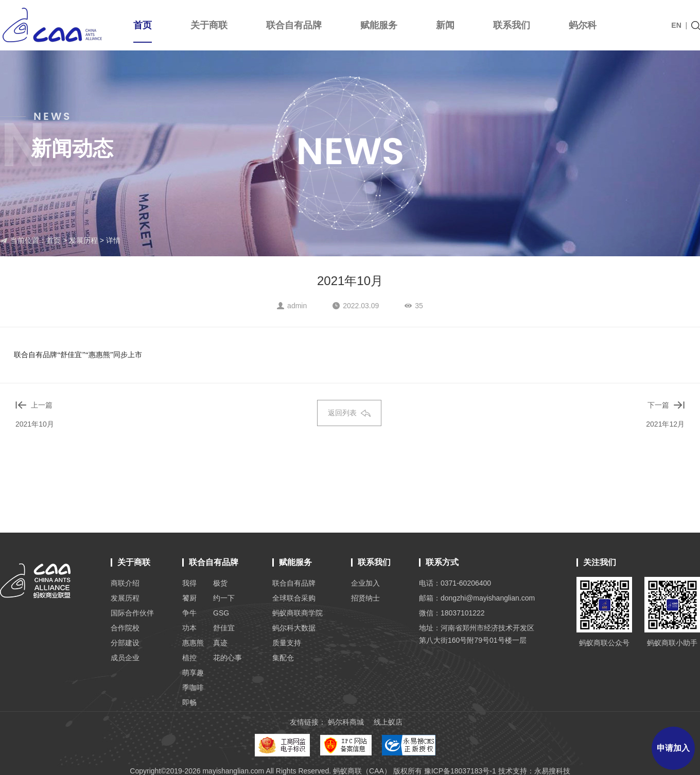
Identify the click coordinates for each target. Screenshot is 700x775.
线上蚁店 (388, 722)
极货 (220, 583)
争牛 (189, 613)
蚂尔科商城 (346, 722)
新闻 (445, 25)
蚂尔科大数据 (294, 628)
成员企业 (125, 658)
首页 (143, 31)
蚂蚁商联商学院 (297, 613)
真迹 (220, 643)
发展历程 (83, 240)
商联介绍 (125, 583)
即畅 (189, 702)
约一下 (224, 598)
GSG (221, 613)
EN (676, 25)
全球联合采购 (294, 598)
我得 (189, 583)
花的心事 (227, 658)
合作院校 (125, 628)
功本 (189, 628)
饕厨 (189, 598)
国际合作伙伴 (132, 613)
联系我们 (512, 25)
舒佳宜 (224, 628)
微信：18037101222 (452, 613)
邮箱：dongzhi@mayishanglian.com (477, 598)
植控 (189, 658)
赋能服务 (379, 25)
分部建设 (125, 643)
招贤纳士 (365, 598)
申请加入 (673, 748)
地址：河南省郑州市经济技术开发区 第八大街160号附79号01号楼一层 (477, 634)
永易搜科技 (552, 771)
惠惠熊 (193, 643)
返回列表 (349, 413)
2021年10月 (35, 424)
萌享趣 (193, 673)
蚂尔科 (583, 25)
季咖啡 (193, 688)
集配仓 (283, 658)
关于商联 (209, 25)
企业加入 (365, 583)
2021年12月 (665, 424)
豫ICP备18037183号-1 (460, 771)
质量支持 (287, 643)
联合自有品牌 (294, 25)
